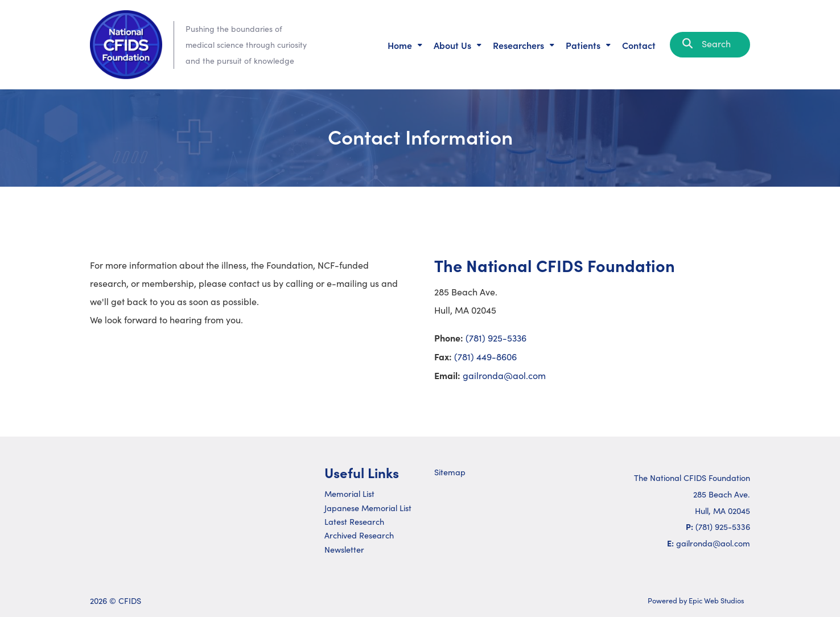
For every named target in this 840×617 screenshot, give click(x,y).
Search (710, 44)
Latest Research (354, 521)
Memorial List (349, 493)
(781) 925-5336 (496, 338)
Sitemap (450, 472)
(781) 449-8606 (485, 357)
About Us (452, 45)
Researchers (518, 45)
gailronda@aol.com (504, 375)
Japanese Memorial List (368, 508)
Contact (639, 45)
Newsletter (344, 549)
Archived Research (359, 535)
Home (400, 45)
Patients (583, 45)
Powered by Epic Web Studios (696, 600)
